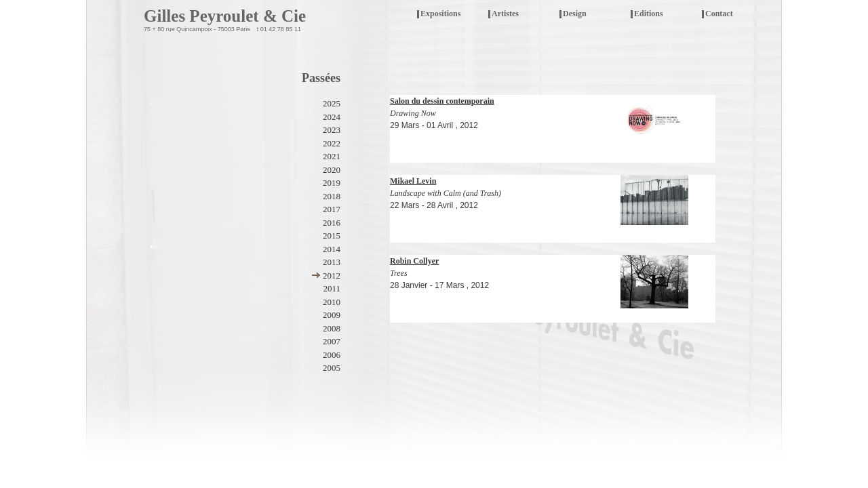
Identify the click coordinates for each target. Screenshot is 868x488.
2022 (332, 143)
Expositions (450, 15)
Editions (649, 14)
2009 (332, 315)
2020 (332, 170)
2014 (332, 249)
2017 (332, 209)
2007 (332, 341)
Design (575, 14)
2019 (332, 183)
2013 (332, 262)
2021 (332, 156)
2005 (332, 368)
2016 (332, 223)
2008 (332, 328)
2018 (332, 196)
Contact (719, 14)
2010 (332, 302)
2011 (332, 288)
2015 (332, 236)
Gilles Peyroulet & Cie (225, 16)
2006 (332, 355)
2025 (332, 103)
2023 (332, 130)
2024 (332, 117)
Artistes (505, 14)
